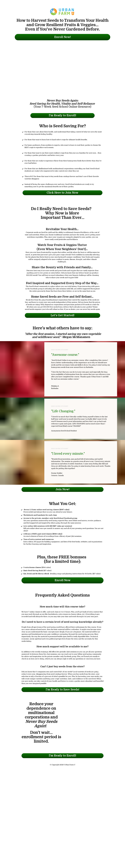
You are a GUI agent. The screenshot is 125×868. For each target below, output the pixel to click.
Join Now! (62, 489)
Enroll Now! (63, 37)
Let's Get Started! (63, 315)
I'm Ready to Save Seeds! (62, 690)
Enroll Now (63, 580)
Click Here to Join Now (62, 193)
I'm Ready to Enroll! (62, 115)
